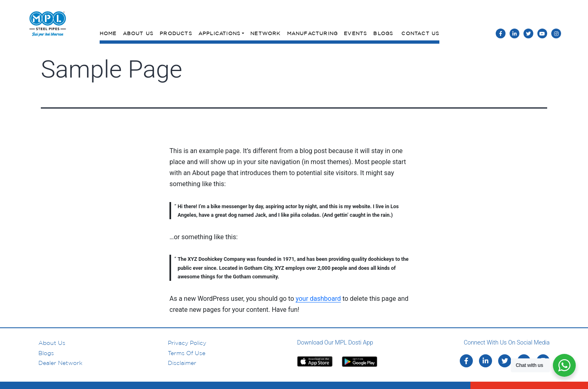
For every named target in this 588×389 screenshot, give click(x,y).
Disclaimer (182, 363)
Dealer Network (60, 363)
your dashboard (318, 299)
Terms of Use (187, 353)
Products (176, 33)
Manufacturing (313, 33)
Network (265, 33)
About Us (138, 33)
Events (355, 33)
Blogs (383, 33)
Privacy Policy (187, 343)
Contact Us (420, 33)
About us (52, 343)
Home (108, 33)
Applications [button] (219, 33)
